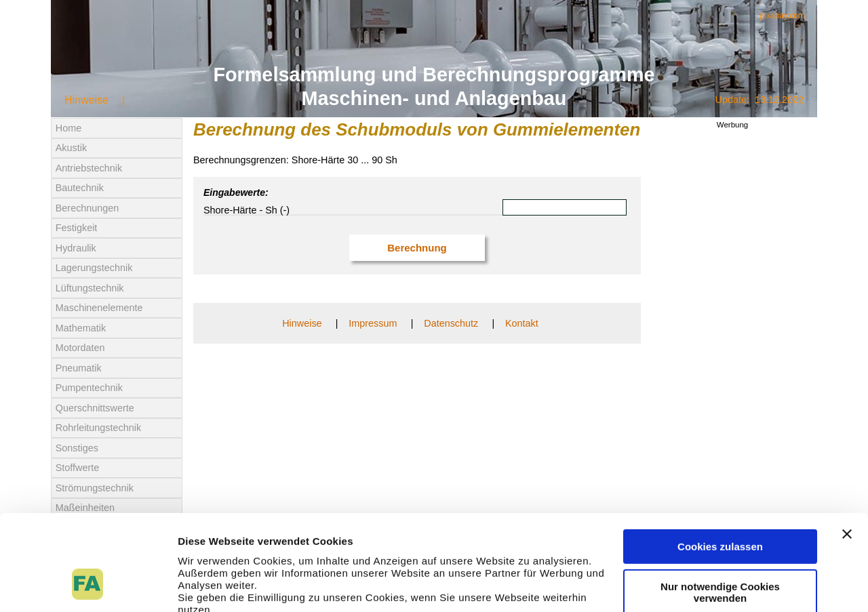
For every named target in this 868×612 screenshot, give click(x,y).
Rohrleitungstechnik (98, 428)
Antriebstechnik (89, 168)
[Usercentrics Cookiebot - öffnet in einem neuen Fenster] (88, 586)
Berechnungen (87, 208)
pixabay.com (783, 16)
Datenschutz (451, 323)
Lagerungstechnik (94, 268)
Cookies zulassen (720, 463)
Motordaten (80, 348)
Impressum (373, 323)
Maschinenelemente (99, 308)
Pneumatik (79, 368)
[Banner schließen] (847, 451)
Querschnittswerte (95, 408)
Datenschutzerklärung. (236, 550)
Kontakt (522, 323)
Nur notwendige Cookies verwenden (720, 508)
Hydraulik (76, 248)
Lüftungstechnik (90, 288)
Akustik (71, 148)
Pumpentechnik (89, 388)
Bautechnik (80, 188)
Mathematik (81, 328)
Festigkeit (77, 228)
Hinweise (86, 100)
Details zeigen (212, 585)
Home (68, 128)
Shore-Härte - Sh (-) (246, 210)
